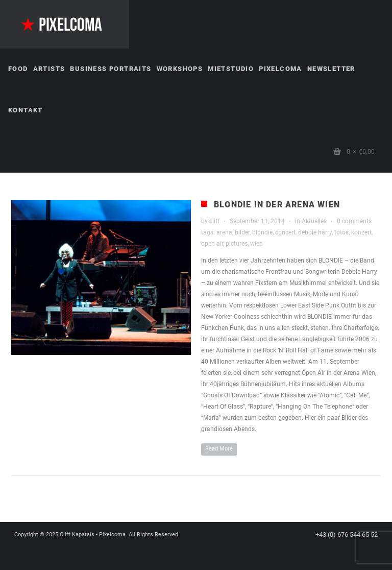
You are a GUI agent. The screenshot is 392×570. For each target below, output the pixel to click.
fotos (341, 232)
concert (285, 232)
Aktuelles (314, 221)
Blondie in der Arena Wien (277, 205)
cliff (214, 221)
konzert (361, 232)
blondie (262, 232)
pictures (237, 244)
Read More (219, 449)
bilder (242, 232)
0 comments (354, 221)
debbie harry (315, 232)
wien (256, 244)
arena (224, 232)
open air (212, 244)
